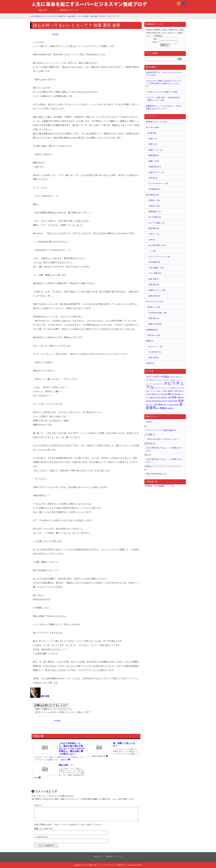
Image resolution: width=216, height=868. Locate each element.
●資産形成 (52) (152, 330)
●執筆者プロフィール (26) (156, 122)
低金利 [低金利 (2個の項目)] (170, 391)
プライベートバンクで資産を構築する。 (162, 430)
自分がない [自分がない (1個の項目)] (150, 405)
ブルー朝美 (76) (155, 273)
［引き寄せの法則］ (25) (157, 313)
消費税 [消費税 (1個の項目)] (179, 398)
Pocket (55, 34)
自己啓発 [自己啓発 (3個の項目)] (158, 405)
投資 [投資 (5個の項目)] (174, 397)
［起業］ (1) (152, 139)
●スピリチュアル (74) (154, 302)
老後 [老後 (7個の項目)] (181, 401)
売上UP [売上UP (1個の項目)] (158, 394)
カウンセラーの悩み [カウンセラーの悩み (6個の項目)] (158, 377)
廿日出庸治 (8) (154, 262)
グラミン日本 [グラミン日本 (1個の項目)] (170, 380)
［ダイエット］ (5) (155, 346)
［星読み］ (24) (154, 200)
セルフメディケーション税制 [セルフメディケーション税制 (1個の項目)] (165, 388)
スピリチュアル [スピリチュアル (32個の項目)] (165, 385)
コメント (38, 805)
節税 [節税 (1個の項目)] (170, 401)
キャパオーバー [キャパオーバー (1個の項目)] (160, 380)
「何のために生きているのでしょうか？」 (163, 439)
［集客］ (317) (153, 161)
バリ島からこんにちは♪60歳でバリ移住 (162, 92)
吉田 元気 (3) (154, 358)
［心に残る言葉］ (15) (156, 245)
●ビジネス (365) (152, 127)
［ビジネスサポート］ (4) (158, 183)
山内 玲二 (150, 422)
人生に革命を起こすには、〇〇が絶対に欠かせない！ (164, 449)
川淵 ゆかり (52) (154, 335)
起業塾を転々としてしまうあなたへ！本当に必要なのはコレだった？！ (164, 107)
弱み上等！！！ (67, 765)
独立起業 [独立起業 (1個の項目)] (151, 401)
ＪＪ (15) (152, 251)
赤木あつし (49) (154, 307)
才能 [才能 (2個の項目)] (169, 398)
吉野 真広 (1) (154, 285)
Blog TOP (43, 10)
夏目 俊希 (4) (154, 228)
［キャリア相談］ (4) (156, 223)
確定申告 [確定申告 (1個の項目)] (164, 401)
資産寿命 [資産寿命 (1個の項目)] (176, 405)
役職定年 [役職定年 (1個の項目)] (152, 398)
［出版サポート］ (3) (156, 172)
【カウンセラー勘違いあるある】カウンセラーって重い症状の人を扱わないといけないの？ (164, 84)
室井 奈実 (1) (154, 279)
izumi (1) (152, 240)
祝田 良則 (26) (154, 296)
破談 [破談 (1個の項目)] (160, 401)
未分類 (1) (150, 363)
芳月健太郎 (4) (154, 189)
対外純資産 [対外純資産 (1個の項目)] (177, 394)
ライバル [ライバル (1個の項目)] (152, 391)
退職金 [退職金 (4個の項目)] (163, 408)
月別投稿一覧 (150, 486)
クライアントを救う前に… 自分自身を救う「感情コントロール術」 (163, 99)
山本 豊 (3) (153, 178)
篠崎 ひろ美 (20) (155, 324)
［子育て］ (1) (153, 234)
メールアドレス (41, 837)
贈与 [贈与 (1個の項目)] (158, 408)
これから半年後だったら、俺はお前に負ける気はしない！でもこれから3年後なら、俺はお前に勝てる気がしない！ (72, 749)
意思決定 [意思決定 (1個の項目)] (164, 398)
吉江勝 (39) (152, 133)
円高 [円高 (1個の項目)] (180, 391)
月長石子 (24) (154, 206)
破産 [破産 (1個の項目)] (156, 401)
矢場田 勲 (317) (155, 167)
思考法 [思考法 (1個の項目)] (158, 398)
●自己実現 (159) (152, 195)
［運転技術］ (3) (154, 212)
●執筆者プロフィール (69, 10)
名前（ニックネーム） (44, 829)
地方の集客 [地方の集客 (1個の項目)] (152, 394)
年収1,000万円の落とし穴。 (157, 474)
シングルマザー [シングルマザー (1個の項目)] (158, 384)
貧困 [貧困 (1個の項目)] (171, 405)
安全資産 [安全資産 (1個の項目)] (165, 394)
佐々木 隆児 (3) (155, 217)
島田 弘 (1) (153, 144)
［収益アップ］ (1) (155, 150)
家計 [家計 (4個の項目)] (170, 394)
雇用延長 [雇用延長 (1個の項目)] (170, 408)
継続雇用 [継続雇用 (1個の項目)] (175, 401)
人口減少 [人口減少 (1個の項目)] (164, 391)
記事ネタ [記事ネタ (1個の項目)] (166, 405)
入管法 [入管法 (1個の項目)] (176, 391)
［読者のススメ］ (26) (156, 290)
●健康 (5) (150, 341)
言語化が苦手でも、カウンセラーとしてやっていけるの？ (164, 74)
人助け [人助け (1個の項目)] (158, 391)
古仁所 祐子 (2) (155, 352)
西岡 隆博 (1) (154, 155)
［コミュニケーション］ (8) (158, 257)
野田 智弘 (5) (154, 318)
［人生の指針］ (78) (155, 268)
